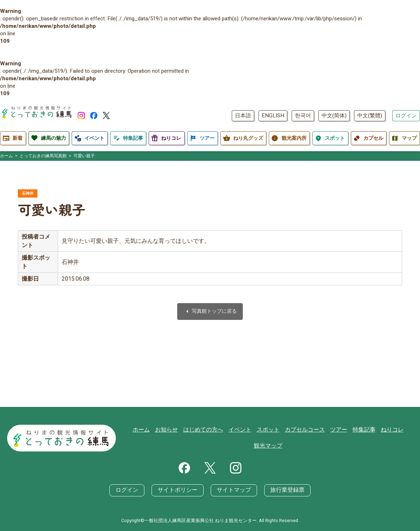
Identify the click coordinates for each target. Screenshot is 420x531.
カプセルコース (305, 430)
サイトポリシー (180, 490)
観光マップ (270, 446)
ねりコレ (388, 430)
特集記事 (361, 430)
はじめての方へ (208, 430)
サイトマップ (233, 490)
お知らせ (174, 430)
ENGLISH (273, 116)
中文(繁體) (370, 116)
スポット (270, 430)
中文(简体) (334, 116)
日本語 (243, 116)
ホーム (150, 430)
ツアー (337, 430)
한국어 (303, 116)
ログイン (406, 116)
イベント (243, 430)
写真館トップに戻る (210, 312)
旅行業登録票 (283, 490)
